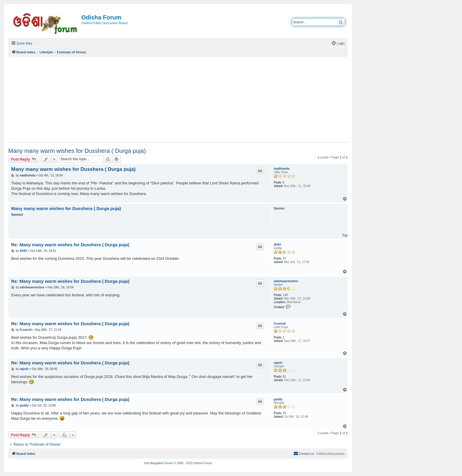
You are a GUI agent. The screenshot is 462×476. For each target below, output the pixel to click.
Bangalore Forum (162, 463)
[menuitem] (338, 43)
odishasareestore (286, 281)
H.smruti (280, 324)
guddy (278, 399)
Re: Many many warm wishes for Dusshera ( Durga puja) (70, 245)
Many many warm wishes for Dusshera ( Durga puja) (77, 151)
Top (345, 235)
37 (284, 258)
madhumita (282, 169)
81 (284, 377)
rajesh (278, 363)
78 (284, 413)
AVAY (277, 245)
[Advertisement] (178, 100)
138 (285, 295)
